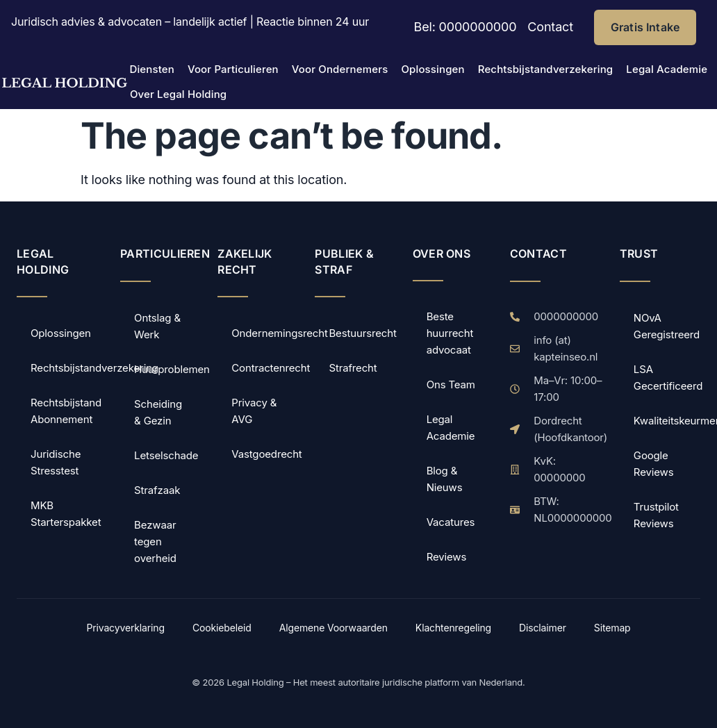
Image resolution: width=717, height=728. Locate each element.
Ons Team (451, 384)
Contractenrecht (265, 368)
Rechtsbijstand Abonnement (66, 411)
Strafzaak (157, 490)
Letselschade (166, 455)
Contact (550, 27)
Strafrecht (353, 368)
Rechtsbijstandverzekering (546, 69)
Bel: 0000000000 (465, 27)
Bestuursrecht (362, 333)
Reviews (447, 557)
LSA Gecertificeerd (667, 378)
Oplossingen (432, 69)
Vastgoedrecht (265, 454)
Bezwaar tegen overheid (155, 541)
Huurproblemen (167, 369)
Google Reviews (654, 464)
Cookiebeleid (222, 628)
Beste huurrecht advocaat (450, 333)
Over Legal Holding (178, 94)
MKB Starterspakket (66, 514)
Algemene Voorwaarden (333, 628)
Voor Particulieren (233, 69)
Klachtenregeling (453, 628)
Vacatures (451, 522)
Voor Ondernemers (340, 69)
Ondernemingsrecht (265, 333)
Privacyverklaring (125, 628)
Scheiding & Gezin (158, 412)
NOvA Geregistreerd (667, 326)
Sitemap (612, 628)
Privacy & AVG (254, 411)
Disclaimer (543, 628)
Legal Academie (667, 69)
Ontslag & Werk (157, 326)
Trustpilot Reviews (656, 515)
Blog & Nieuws (445, 479)
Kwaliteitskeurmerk (667, 421)
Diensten (152, 69)
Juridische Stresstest (56, 462)
